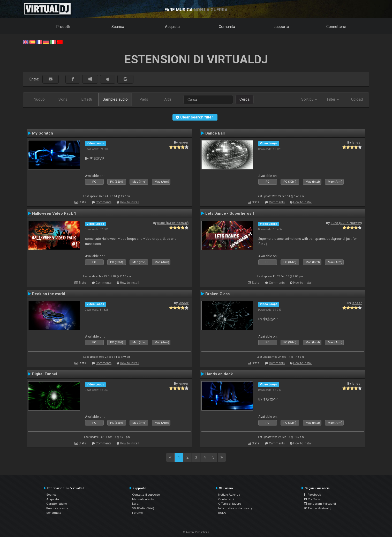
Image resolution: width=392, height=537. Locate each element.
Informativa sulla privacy (235, 508)
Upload (357, 99)
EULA (222, 513)
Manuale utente (143, 499)
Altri (168, 99)
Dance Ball (215, 133)
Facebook (312, 495)
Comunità (227, 27)
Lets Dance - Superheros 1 (230, 213)
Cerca (244, 99)
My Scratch (43, 133)
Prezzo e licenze (57, 508)
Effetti (87, 99)
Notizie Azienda (229, 495)
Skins (63, 99)
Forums (137, 513)
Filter (333, 99)
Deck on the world (49, 294)
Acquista (172, 27)
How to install (130, 202)
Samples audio (115, 99)
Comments (104, 202)
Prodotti (63, 27)
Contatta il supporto (146, 495)
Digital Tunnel (45, 374)
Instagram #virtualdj (320, 504)
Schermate (54, 513)
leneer (183, 143)
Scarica (118, 27)
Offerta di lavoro (230, 504)
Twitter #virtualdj (318, 508)
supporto (281, 27)
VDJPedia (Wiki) (143, 508)
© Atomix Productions (196, 532)
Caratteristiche (56, 504)
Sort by (309, 99)
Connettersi (336, 27)
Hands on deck (219, 374)
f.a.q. (136, 504)
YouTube (312, 499)
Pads (144, 99)
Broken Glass (217, 294)
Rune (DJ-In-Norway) (173, 223)
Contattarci (226, 499)
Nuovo (39, 99)
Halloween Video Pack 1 (54, 213)
